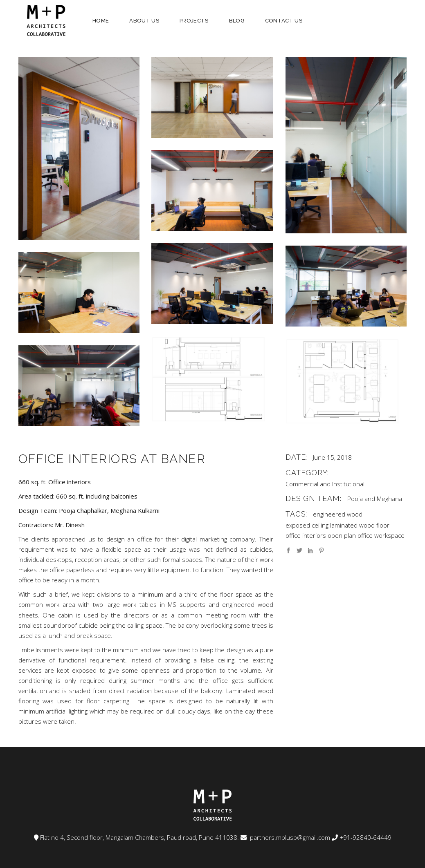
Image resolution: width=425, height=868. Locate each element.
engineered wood (338, 514)
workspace (389, 535)
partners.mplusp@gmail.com (289, 837)
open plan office (350, 535)
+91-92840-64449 (365, 837)
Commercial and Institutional (325, 484)
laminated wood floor (360, 525)
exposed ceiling (307, 525)
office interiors (306, 535)
